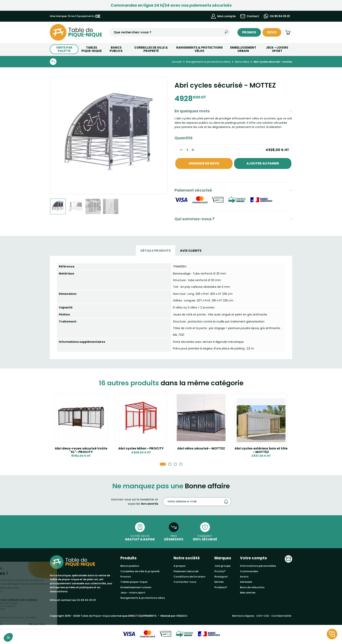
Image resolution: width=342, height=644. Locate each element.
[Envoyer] (227, 502)
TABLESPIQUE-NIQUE (92, 49)
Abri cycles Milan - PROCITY (141, 448)
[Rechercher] (226, 32)
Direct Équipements (84, 16)
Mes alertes (248, 593)
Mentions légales (243, 616)
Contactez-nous (185, 582)
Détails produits (156, 251)
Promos (249, 32)
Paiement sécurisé (193, 190)
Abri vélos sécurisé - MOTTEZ (201, 448)
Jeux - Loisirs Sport (277, 49)
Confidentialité (281, 616)
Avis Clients (191, 251)
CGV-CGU (263, 616)
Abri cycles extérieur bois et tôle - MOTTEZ (261, 450)
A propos (180, 566)
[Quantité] (187, 150)
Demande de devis (204, 163)
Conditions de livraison (189, 577)
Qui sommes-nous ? (195, 219)
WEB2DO (182, 616)
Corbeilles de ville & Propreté (151, 49)
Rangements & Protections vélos (200, 49)
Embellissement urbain (243, 49)
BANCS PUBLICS (116, 49)
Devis (272, 32)
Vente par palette (64, 49)
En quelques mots (192, 111)
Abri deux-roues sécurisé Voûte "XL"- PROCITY (81, 450)
